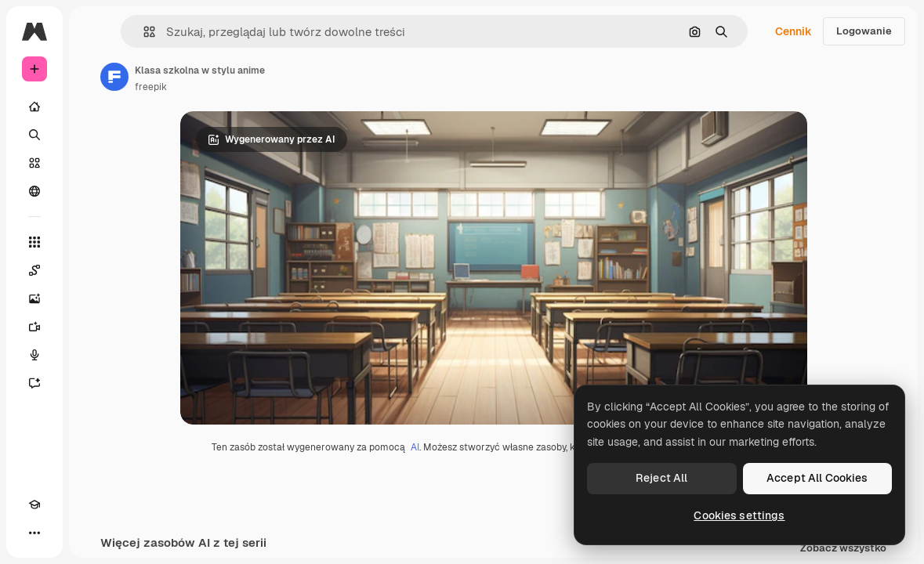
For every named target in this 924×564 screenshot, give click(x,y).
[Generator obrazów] (34, 298)
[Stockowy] (34, 163)
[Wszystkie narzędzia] (34, 242)
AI (415, 447)
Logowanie (864, 31)
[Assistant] (34, 383)
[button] (143, 32)
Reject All (661, 478)
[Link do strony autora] (114, 77)
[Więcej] (34, 533)
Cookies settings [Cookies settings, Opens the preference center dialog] (739, 515)
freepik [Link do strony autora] (151, 87)
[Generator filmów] (34, 327)
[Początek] (34, 107)
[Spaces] (34, 270)
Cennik (794, 31)
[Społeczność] (34, 191)
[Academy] (34, 504)
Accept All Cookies (817, 478)
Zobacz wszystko (843, 549)
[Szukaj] (34, 135)
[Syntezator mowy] (34, 355)
